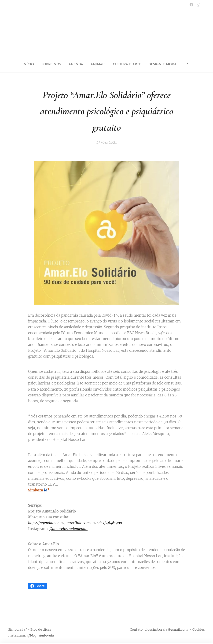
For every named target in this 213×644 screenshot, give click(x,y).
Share (38, 586)
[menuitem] (71, 65)
